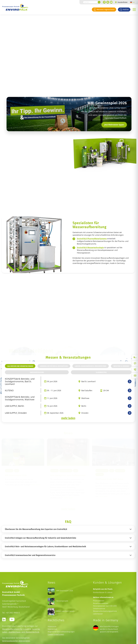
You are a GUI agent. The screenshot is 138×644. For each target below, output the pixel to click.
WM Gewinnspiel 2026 (16, 475)
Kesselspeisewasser (101, 603)
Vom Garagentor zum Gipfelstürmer (68, 475)
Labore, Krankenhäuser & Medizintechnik (91, 366)
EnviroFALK (9, 471)
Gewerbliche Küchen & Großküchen (54, 366)
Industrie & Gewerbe (121, 366)
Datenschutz (52, 629)
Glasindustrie (101, 372)
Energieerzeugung (37, 372)
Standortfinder (121, 2)
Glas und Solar (120, 471)
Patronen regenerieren (104, 9)
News (17, 471)
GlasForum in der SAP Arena (109, 479)
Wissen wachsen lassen (65, 611)
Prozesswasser (99, 601)
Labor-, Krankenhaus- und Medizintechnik (21, 632)
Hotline (124, 9)
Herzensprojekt (62, 601)
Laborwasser (98, 614)
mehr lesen (36, 485)
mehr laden (68, 418)
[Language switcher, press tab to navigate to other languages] (132, 2)
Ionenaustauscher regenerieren (16, 641)
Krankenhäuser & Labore (103, 592)
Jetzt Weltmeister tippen (114, 125)
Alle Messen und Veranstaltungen (20, 366)
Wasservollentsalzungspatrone (105, 611)
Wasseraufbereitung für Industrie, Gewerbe (21, 629)
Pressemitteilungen (66, 471)
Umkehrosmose (99, 609)
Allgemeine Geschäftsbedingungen (61, 632)
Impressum (52, 627)
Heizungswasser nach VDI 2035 (105, 606)
